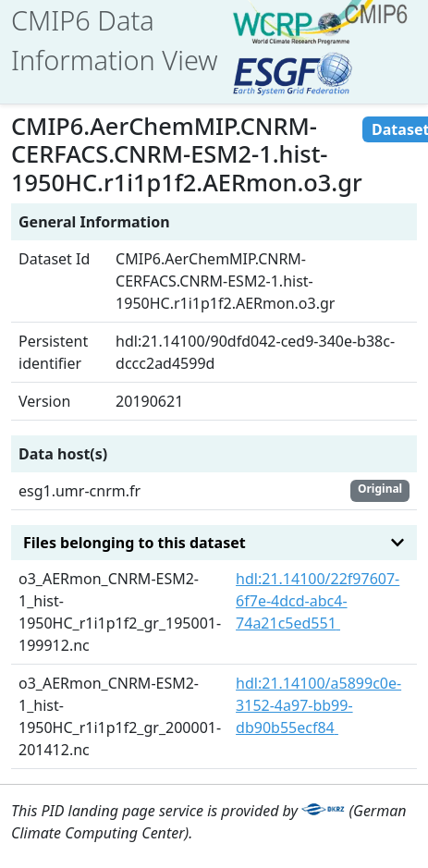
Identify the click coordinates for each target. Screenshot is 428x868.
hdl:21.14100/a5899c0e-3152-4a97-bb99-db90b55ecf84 (318, 705)
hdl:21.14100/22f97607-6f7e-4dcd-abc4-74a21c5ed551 (318, 601)
